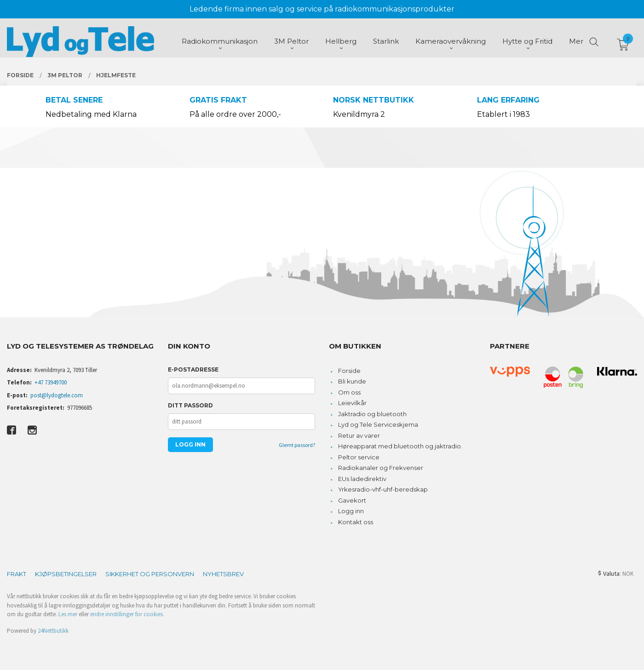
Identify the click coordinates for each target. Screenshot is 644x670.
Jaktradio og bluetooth (372, 414)
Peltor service (359, 457)
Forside (349, 371)
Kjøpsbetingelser (66, 574)
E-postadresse (193, 369)
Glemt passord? (297, 445)
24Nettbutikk (53, 631)
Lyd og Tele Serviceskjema (378, 424)
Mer (576, 42)
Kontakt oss (356, 522)
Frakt (17, 574)
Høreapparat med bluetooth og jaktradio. (400, 446)
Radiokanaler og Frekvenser (381, 468)
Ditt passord (190, 405)
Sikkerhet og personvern (150, 574)
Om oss (349, 392)
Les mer (68, 614)
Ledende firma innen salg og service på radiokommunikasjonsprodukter (322, 9)
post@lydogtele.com (57, 395)
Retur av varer (359, 435)
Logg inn (351, 511)
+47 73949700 (51, 382)
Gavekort (352, 500)
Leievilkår (352, 403)
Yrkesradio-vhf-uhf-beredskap (383, 489)
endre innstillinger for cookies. (127, 614)
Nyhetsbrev (223, 574)
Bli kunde (352, 381)
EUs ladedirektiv (362, 479)
